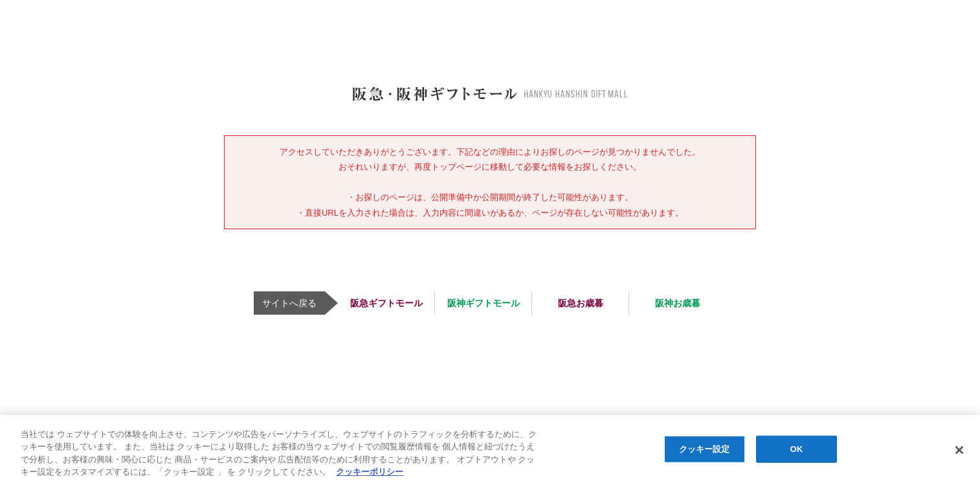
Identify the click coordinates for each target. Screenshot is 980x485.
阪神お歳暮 (678, 303)
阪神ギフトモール (484, 303)
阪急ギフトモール (386, 303)
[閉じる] (959, 450)
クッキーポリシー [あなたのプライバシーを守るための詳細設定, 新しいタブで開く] (370, 472)
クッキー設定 (705, 449)
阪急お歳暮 (581, 303)
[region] (490, 450)
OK (797, 449)
